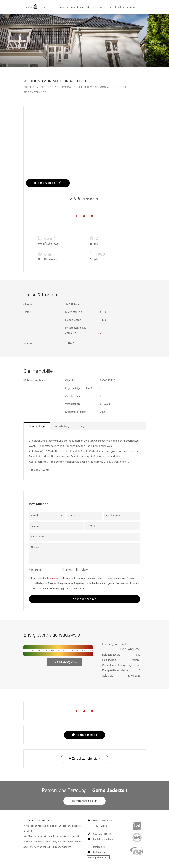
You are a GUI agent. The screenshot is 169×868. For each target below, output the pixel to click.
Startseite (62, 7)
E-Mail (69, 570)
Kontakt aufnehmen (100, 839)
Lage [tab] (83, 426)
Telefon (85, 570)
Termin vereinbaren (84, 801)
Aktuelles (119, 7)
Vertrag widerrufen (98, 857)
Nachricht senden (85, 599)
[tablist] (85, 426)
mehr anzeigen (41, 470)
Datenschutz (97, 852)
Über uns (92, 7)
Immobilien (77, 7)
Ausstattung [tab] (62, 426)
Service (104, 7)
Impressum (96, 847)
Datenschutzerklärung (58, 578)
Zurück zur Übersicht (84, 759)
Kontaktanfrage (84, 735)
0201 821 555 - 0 (99, 834)
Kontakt (132, 7)
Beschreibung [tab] (37, 426)
